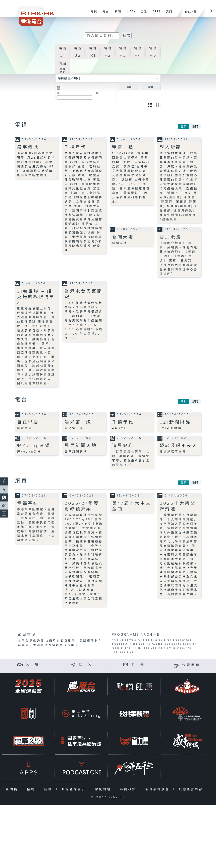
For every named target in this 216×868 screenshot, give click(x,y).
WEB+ (130, 14)
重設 (129, 87)
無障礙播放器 (158, 789)
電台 (104, 14)
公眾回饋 (191, 665)
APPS (155, 14)
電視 (92, 14)
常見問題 (104, 789)
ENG (188, 12)
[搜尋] (210, 10)
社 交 (85, 664)
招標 (49, 789)
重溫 (142, 14)
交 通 (32, 664)
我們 (168, 14)
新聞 (116, 14)
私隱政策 (129, 789)
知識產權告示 (75, 789)
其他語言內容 (192, 789)
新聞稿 (13, 789)
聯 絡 (138, 664)
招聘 (32, 789)
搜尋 (151, 87)
